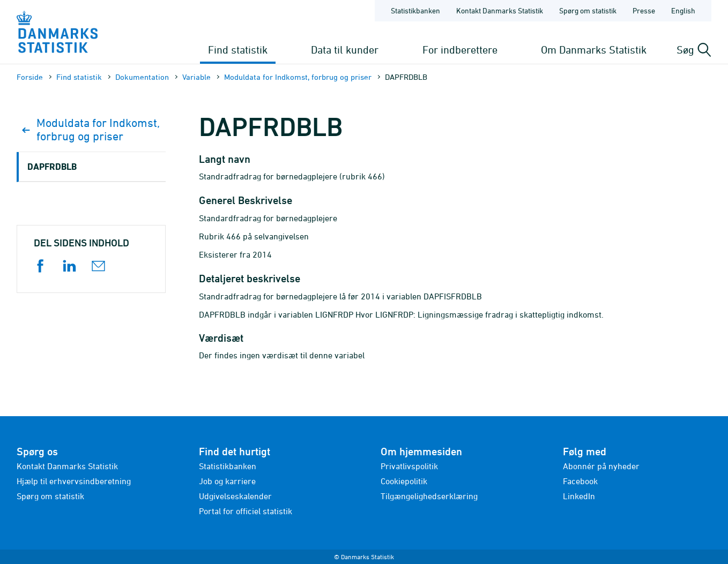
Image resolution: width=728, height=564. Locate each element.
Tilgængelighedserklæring (429, 496)
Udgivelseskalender (235, 496)
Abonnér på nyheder (601, 466)
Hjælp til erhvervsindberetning (74, 481)
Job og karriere (227, 481)
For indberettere (460, 50)
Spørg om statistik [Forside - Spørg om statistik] (588, 10)
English (683, 10)
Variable (196, 77)
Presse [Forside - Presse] (644, 10)
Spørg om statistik (50, 496)
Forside (30, 77)
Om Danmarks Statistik (594, 50)
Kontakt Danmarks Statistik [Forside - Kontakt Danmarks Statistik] (500, 10)
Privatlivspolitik (409, 466)
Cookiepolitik (404, 481)
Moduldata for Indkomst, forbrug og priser (298, 77)
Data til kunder (345, 50)
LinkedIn (579, 496)
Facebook (580, 481)
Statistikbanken (415, 10)
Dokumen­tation (142, 77)
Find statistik (238, 50)
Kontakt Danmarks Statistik (67, 466)
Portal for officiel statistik (246, 511)
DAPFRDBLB (52, 166)
